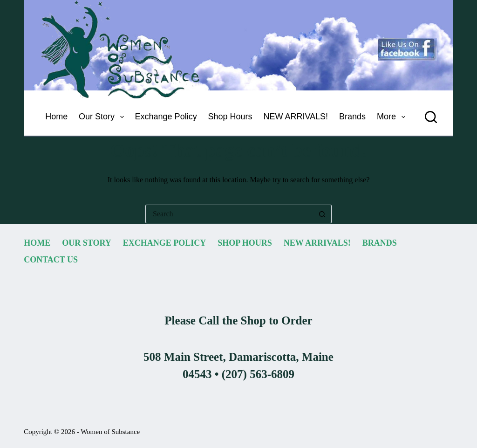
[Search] (431, 117)
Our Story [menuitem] (103, 117)
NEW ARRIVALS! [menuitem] (296, 117)
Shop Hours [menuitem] (230, 117)
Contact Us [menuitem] (51, 260)
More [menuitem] (393, 117)
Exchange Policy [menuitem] (166, 117)
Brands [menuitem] (352, 117)
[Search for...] (229, 214)
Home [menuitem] (56, 117)
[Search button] (322, 214)
